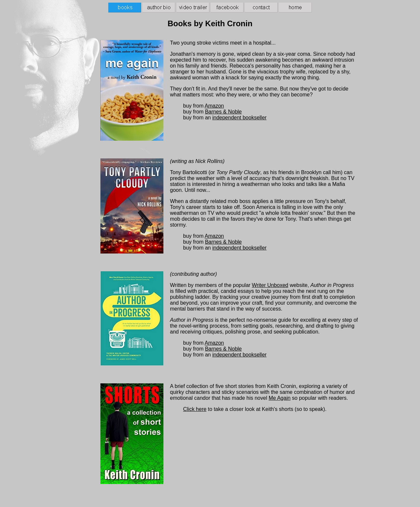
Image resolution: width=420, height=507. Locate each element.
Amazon (214, 106)
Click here (195, 409)
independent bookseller (239, 118)
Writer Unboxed (270, 285)
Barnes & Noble (223, 112)
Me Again (280, 398)
